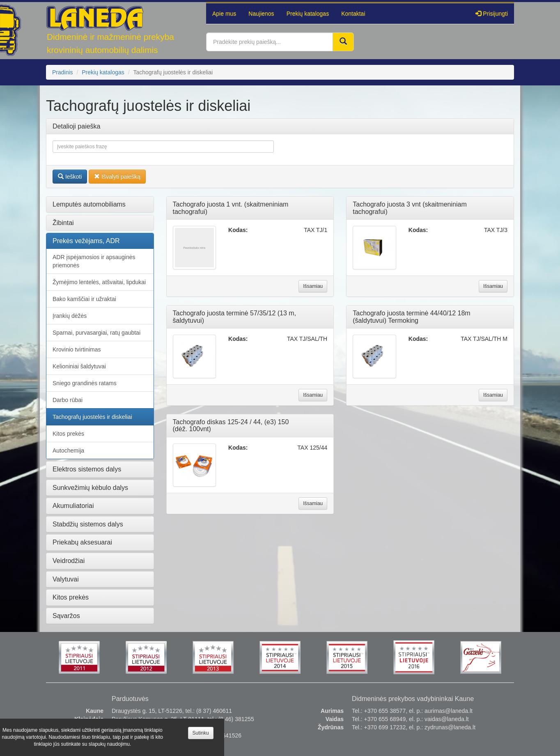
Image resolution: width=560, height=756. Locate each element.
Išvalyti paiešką (117, 177)
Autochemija (68, 450)
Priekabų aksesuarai (82, 542)
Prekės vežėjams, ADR (86, 241)
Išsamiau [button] (313, 286)
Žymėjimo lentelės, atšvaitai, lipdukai (99, 282)
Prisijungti (492, 14)
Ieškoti (70, 177)
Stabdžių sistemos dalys (88, 524)
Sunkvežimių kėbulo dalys (90, 488)
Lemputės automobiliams (89, 204)
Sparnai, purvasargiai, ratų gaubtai (96, 333)
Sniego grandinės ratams (85, 383)
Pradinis (63, 72)
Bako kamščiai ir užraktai (84, 299)
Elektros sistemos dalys (87, 469)
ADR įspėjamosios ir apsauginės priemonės (94, 261)
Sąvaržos (66, 616)
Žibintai (63, 223)
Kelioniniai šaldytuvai (79, 366)
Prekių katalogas (308, 14)
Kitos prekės (68, 434)
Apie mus (224, 14)
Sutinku (201, 733)
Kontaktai (353, 14)
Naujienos (261, 14)
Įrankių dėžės (70, 316)
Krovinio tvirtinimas (77, 349)
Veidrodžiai (69, 561)
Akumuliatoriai (73, 506)
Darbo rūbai (68, 400)
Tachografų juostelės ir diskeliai (92, 417)
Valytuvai (66, 579)
